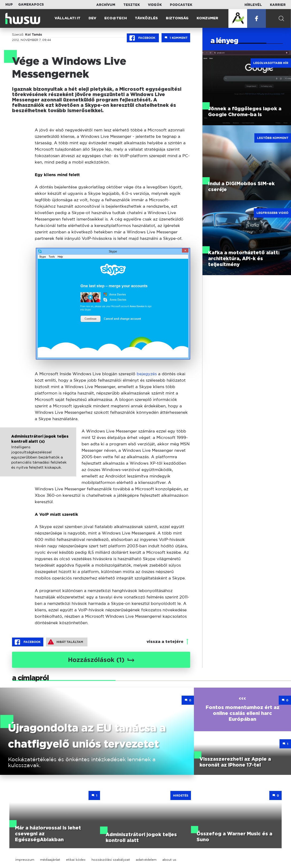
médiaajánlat (50, 860)
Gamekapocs (31, 5)
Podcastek (181, 5)
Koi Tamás (34, 35)
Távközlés (146, 18)
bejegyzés (147, 374)
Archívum (106, 5)
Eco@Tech (116, 18)
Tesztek (132, 5)
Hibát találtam (66, 642)
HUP (9, 5)
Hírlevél (253, 5)
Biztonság (177, 18)
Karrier (278, 5)
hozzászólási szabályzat (111, 860)
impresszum (25, 860)
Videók (155, 5)
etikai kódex (76, 860)
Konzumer (207, 18)
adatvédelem (146, 860)
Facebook (143, 38)
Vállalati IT (68, 18)
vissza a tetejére (165, 642)
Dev (92, 18)
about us (169, 860)
